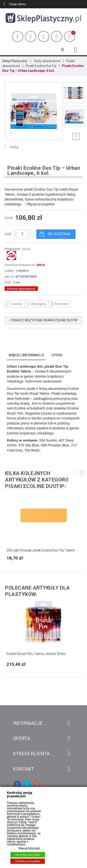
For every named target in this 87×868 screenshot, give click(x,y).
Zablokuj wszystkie (28, 861)
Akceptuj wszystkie (28, 855)
